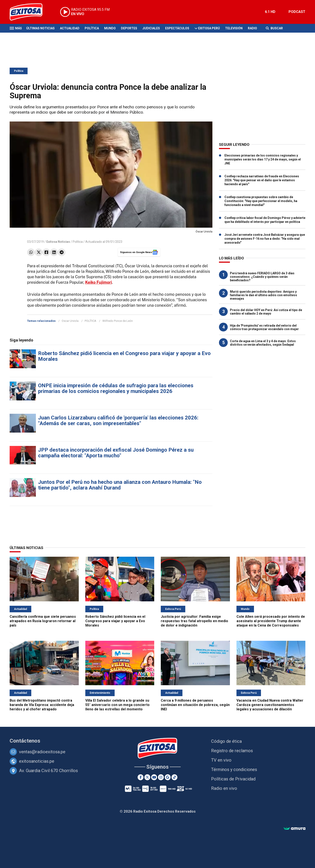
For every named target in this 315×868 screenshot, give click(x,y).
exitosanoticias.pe (37, 761)
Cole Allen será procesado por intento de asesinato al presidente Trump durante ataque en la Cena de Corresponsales (271, 621)
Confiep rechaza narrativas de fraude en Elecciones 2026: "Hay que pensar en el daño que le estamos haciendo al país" (262, 180)
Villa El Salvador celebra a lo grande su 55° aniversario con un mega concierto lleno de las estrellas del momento (117, 705)
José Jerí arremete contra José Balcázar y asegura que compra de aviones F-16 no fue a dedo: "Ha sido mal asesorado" (265, 239)
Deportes (129, 28)
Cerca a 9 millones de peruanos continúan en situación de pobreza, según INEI (195, 705)
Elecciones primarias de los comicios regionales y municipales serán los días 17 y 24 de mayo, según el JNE (263, 159)
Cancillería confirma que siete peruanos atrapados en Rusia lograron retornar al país (43, 621)
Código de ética (226, 741)
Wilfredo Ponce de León (118, 321)
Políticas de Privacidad (233, 779)
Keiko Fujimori (98, 282)
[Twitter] (147, 777)
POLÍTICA (90, 321)
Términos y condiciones (234, 769)
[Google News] (168, 777)
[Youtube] (154, 777)
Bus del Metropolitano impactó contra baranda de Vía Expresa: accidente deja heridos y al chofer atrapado (42, 705)
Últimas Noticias (40, 28)
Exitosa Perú (209, 28)
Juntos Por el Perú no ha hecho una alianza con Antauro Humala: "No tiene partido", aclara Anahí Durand (120, 485)
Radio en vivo (224, 788)
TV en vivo (221, 760)
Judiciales (151, 28)
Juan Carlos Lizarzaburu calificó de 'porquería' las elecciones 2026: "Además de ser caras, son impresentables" (118, 421)
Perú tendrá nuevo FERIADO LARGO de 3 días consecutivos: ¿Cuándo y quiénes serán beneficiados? (262, 277)
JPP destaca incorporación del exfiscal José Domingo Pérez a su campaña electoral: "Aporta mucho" (116, 453)
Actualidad (70, 28)
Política (92, 28)
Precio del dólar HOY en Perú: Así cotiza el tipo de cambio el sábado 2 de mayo (266, 312)
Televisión (234, 28)
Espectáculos (177, 28)
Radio (252, 28)
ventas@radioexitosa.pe (42, 752)
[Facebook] (141, 777)
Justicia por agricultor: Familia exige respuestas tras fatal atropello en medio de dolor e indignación (194, 621)
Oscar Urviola (70, 321)
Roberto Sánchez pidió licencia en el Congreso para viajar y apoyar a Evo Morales (124, 356)
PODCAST (297, 12)
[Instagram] (161, 777)
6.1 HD (270, 12)
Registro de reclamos (232, 751)
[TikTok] (174, 777)
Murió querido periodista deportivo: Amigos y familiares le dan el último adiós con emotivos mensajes (263, 295)
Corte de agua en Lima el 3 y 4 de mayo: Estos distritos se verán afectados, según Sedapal (263, 343)
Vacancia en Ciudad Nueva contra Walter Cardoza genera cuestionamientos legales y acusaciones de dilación (270, 705)
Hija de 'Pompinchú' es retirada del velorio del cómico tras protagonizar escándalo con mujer (264, 327)
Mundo (110, 28)
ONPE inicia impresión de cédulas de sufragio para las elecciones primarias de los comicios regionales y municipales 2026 (116, 388)
